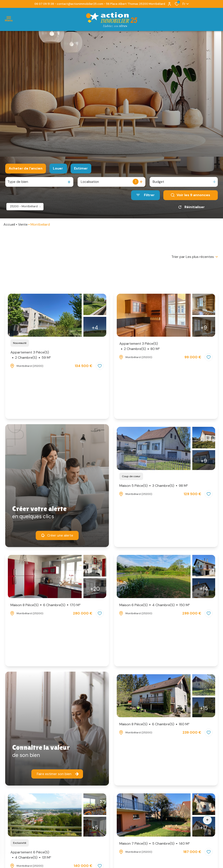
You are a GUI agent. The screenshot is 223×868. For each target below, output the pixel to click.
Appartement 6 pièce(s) (31, 855)
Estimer (81, 168)
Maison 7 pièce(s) (155, 844)
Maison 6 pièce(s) (155, 605)
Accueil (9, 224)
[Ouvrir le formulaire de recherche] (145, 195)
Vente (23, 224)
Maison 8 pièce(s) (46, 605)
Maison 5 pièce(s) (154, 486)
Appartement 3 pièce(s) (31, 355)
